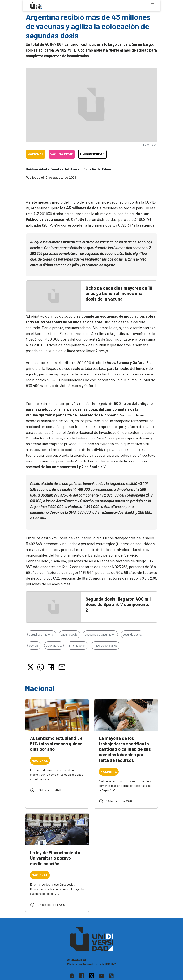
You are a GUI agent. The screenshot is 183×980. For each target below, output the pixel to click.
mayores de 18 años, (106, 645)
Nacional (36, 154)
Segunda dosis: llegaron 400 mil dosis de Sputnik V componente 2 (118, 604)
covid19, (34, 645)
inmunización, (77, 645)
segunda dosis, (132, 634)
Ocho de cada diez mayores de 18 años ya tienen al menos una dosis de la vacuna (119, 293)
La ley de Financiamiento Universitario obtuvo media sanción (55, 858)
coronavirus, (54, 645)
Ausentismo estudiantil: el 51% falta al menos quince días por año (57, 744)
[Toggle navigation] (152, 5)
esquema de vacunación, (100, 634)
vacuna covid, (70, 634)
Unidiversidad (92, 154)
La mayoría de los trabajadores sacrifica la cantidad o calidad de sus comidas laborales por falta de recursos (125, 749)
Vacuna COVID (62, 154)
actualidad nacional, (42, 634)
